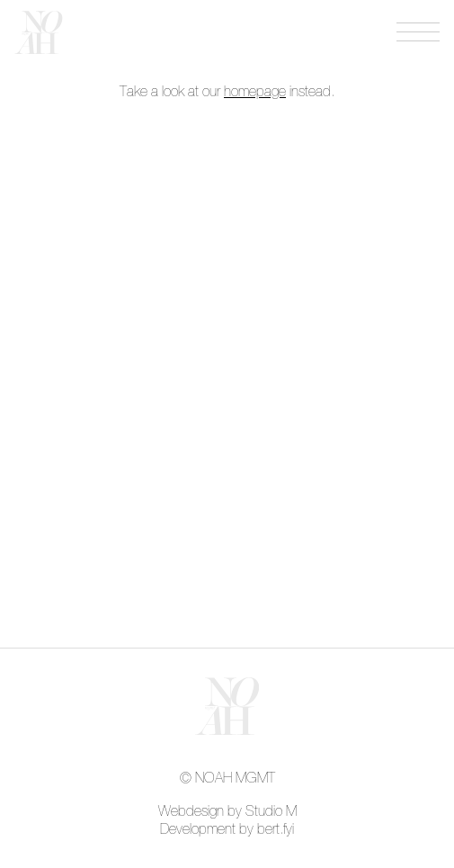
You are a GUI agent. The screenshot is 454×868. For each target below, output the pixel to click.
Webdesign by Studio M (227, 811)
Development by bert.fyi (227, 829)
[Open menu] (418, 32)
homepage (255, 92)
